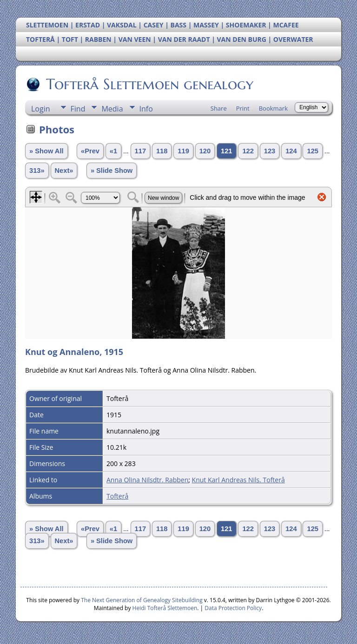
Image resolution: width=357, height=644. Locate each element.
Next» (64, 171)
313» (37, 171)
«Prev (90, 151)
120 (205, 151)
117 (140, 151)
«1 (113, 151)
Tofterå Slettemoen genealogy (149, 84)
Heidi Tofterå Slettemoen (165, 608)
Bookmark (273, 108)
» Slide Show (112, 171)
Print (243, 108)
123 (270, 151)
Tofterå (117, 496)
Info (146, 109)
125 (312, 151)
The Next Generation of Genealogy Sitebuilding (142, 600)
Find (78, 109)
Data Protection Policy (233, 608)
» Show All (46, 151)
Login (41, 109)
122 (248, 151)
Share (219, 108)
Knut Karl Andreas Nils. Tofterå (238, 480)
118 (162, 151)
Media (112, 109)
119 (183, 151)
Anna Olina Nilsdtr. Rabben (147, 480)
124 (291, 151)
